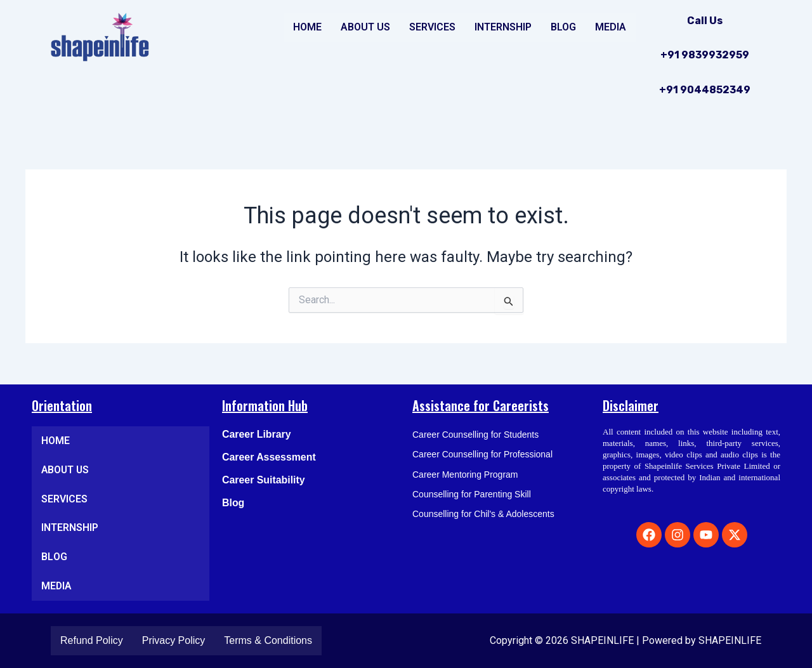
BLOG (563, 27)
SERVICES (432, 27)
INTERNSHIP (503, 27)
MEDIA (611, 27)
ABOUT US (365, 27)
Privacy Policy (174, 640)
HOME (307, 27)
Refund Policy (92, 640)
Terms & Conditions (268, 640)
